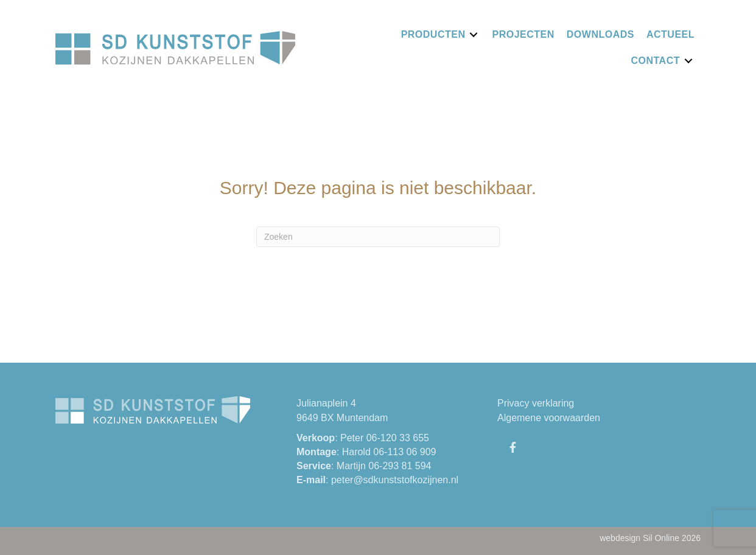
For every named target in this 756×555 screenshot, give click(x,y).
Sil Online (661, 538)
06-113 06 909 (404, 452)
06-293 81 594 (400, 466)
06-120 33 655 (398, 438)
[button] (513, 447)
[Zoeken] (378, 237)
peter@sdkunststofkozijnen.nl (395, 480)
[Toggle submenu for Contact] (688, 61)
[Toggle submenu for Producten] (474, 34)
